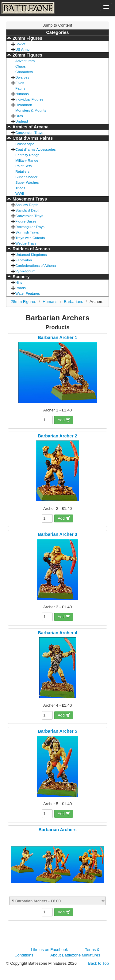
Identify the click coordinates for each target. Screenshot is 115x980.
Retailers (22, 171)
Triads (20, 188)
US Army (22, 49)
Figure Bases (26, 221)
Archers (96, 302)
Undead (22, 121)
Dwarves (22, 77)
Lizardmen (24, 105)
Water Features (28, 293)
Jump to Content (57, 25)
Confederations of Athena (36, 265)
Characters (24, 72)
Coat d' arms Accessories (36, 149)
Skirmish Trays (27, 232)
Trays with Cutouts (30, 238)
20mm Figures (27, 38)
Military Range (27, 160)
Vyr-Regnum (25, 271)
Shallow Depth (27, 205)
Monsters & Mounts (31, 110)
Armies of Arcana (30, 127)
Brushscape (25, 144)
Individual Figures (29, 99)
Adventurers (25, 61)
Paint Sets (23, 166)
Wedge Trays (26, 243)
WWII (20, 193)
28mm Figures (27, 55)
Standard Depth (28, 210)
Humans (22, 94)
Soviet (20, 44)
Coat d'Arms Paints (32, 138)
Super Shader (26, 177)
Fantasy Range (27, 155)
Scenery (21, 277)
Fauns (20, 88)
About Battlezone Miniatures (75, 955)
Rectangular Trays (30, 227)
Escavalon (24, 260)
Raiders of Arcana (31, 249)
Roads (21, 288)
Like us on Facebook (49, 950)
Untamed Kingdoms (31, 254)
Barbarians (73, 302)
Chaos (21, 66)
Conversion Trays (29, 133)
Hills (19, 282)
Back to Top (98, 963)
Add (64, 420)
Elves (20, 83)
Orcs (19, 116)
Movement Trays (29, 199)
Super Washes (27, 182)
